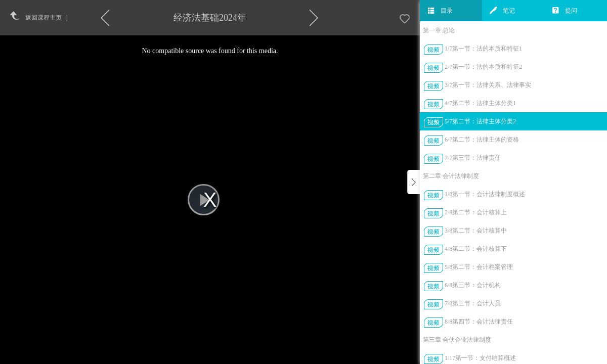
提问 (565, 11)
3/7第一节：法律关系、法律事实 (488, 85)
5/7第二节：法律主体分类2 (480, 121)
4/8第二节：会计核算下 (476, 249)
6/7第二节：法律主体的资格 (482, 140)
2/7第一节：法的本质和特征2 (483, 67)
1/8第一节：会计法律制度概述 (485, 194)
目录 (440, 11)
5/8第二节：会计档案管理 (479, 267)
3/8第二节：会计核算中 (476, 231)
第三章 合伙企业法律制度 (457, 340)
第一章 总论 (439, 30)
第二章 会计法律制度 (451, 176)
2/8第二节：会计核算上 (476, 212)
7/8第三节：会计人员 (473, 303)
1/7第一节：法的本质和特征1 (483, 49)
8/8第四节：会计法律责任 (479, 322)
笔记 (502, 11)
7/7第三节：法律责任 (473, 158)
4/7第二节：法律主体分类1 (480, 103)
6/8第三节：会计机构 (473, 285)
